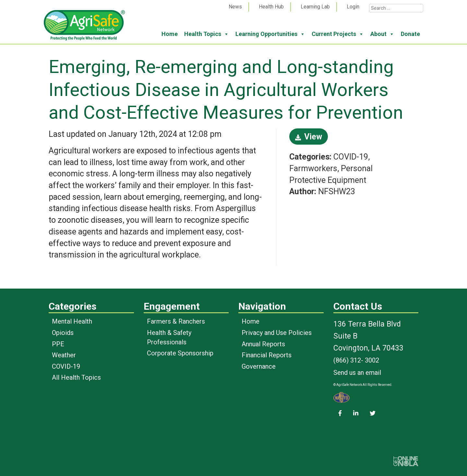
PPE (58, 344)
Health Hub (271, 7)
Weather (64, 355)
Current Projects (338, 34)
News (235, 7)
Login (353, 7)
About (382, 34)
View (309, 137)
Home (170, 34)
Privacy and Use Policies (277, 333)
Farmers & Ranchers (176, 321)
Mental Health (72, 321)
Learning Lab (315, 7)
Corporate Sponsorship (180, 353)
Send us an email (357, 373)
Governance (259, 366)
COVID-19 (66, 366)
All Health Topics (76, 377)
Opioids (63, 333)
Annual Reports (263, 344)
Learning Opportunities (270, 34)
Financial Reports (267, 355)
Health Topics (207, 34)
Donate (410, 34)
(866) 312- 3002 (356, 360)
